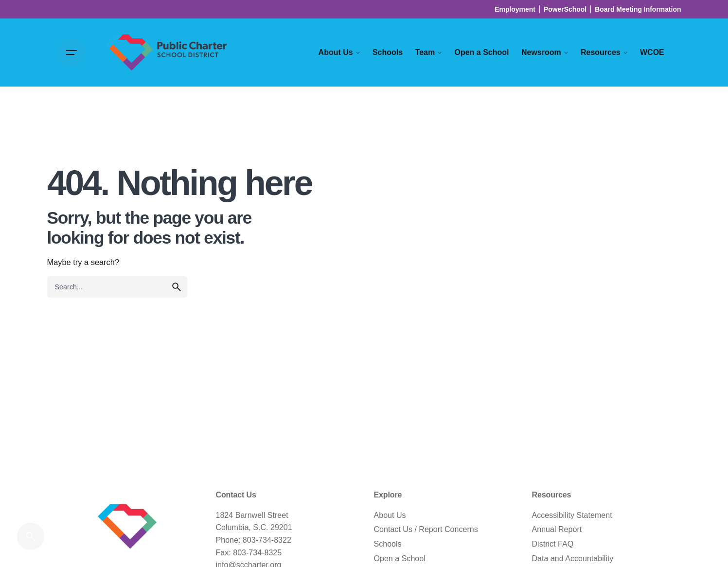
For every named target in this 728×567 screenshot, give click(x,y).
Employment (515, 9)
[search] (177, 287)
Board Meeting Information (638, 9)
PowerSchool (565, 9)
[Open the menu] (71, 53)
